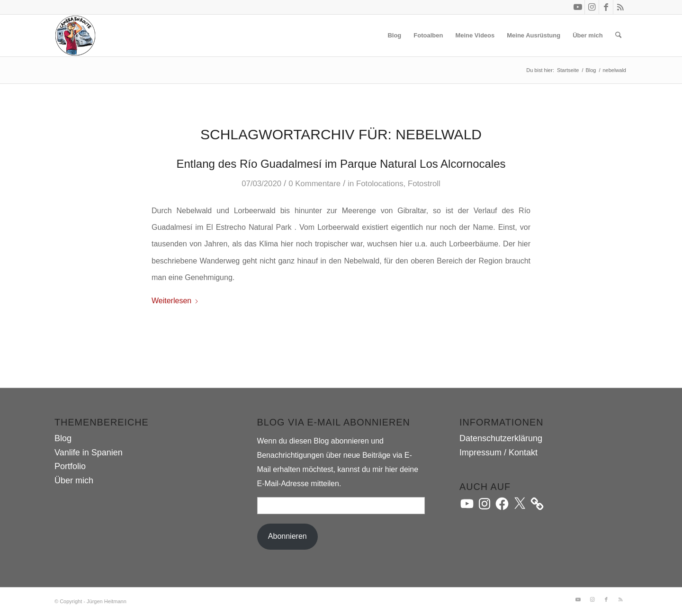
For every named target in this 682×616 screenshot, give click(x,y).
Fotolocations (380, 184)
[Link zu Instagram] (592, 7)
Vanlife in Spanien (89, 453)
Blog (63, 438)
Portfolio (70, 466)
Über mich (74, 480)
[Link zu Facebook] (606, 7)
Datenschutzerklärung (501, 438)
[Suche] (618, 36)
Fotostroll (424, 184)
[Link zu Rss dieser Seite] (620, 7)
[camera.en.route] (75, 36)
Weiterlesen (175, 301)
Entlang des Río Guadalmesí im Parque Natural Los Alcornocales (341, 164)
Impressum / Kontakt (498, 453)
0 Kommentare (314, 184)
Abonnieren (287, 536)
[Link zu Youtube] (578, 7)
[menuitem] (394, 36)
